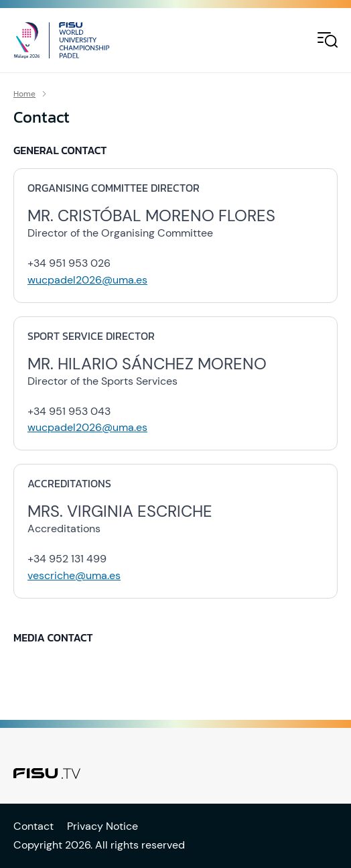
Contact (33, 826)
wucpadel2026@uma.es (87, 280)
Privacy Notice (102, 826)
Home (24, 94)
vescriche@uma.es (74, 575)
